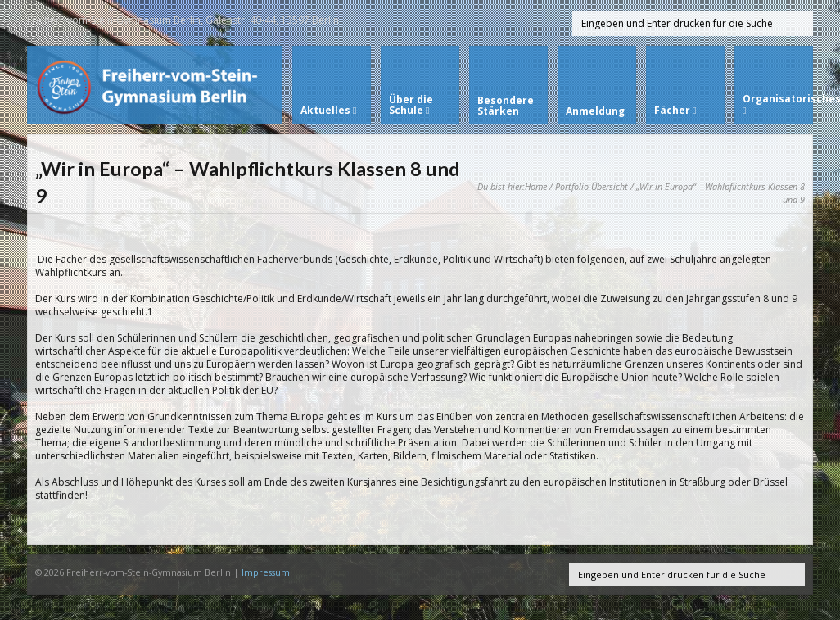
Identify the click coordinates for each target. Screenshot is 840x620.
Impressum (266, 572)
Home (536, 186)
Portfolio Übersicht (592, 186)
